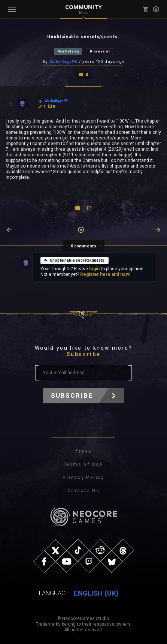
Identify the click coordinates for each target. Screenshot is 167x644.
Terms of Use (83, 464)
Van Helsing (69, 51)
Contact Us (83, 491)
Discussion (100, 51)
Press (84, 451)
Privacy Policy (83, 478)
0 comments (84, 246)
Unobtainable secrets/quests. (75, 260)
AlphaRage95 (63, 62)
